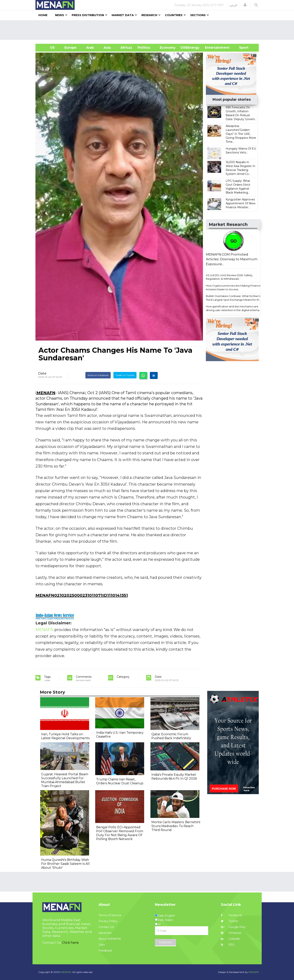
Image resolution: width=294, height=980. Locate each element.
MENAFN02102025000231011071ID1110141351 (82, 595)
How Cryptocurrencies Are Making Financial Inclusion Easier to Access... (234, 287)
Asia (107, 48)
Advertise (105, 933)
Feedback (105, 951)
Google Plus (233, 927)
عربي (234, 5)
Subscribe (166, 942)
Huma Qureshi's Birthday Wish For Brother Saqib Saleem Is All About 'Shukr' (65, 864)
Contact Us (106, 927)
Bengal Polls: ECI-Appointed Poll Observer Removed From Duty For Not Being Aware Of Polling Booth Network (120, 833)
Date (42, 373)
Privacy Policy (108, 921)
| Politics (143, 48)
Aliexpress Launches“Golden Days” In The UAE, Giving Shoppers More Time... (241, 134)
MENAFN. (66, 972)
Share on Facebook (98, 375)
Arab (90, 48)
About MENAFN (110, 939)
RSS (228, 945)
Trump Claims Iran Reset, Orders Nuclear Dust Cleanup (120, 781)
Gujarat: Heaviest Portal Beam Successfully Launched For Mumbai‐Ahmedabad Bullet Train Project (65, 780)
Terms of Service (110, 915)
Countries (174, 15)
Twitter (230, 921)
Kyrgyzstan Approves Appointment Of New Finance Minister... (241, 203)
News (60, 15)
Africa (125, 48)
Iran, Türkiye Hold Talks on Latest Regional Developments (65, 736)
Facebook (232, 915)
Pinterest (231, 933)
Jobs (102, 945)
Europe (70, 48)
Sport (241, 48)
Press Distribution (88, 15)
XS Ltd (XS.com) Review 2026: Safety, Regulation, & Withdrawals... (229, 277)
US (47, 48)
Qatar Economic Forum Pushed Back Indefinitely (171, 736)
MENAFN (46, 393)
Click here (70, 943)
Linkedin (231, 939)
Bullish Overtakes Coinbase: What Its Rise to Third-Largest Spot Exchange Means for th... (234, 298)
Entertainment (211, 48)
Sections (198, 15)
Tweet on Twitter (125, 375)
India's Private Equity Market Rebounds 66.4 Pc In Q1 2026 (174, 777)
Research (149, 15)
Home (43, 15)
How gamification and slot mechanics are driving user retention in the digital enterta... (233, 308)
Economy (168, 48)
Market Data (123, 15)
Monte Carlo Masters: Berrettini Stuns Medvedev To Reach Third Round (176, 826)
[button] (245, 5)
